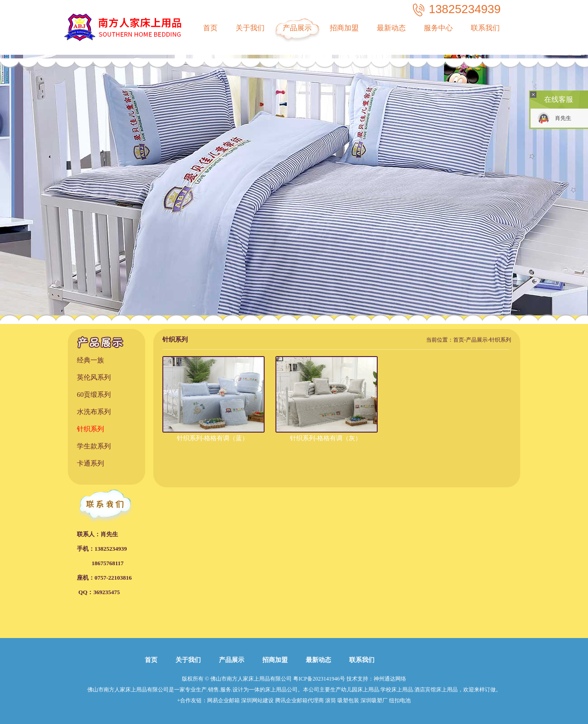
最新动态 (391, 28)
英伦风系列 (94, 377)
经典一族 (90, 360)
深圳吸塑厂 (374, 700)
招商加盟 (344, 28)
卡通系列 (90, 463)
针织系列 (90, 429)
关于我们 (250, 28)
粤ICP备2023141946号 (319, 679)
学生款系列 (94, 446)
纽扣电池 (400, 700)
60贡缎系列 (94, 395)
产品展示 (297, 28)
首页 (210, 28)
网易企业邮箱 (223, 700)
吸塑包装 (348, 700)
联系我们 (485, 28)
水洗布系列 (94, 412)
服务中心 (438, 28)
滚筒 (331, 700)
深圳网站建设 (257, 700)
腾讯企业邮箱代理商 (299, 700)
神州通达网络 (390, 679)
